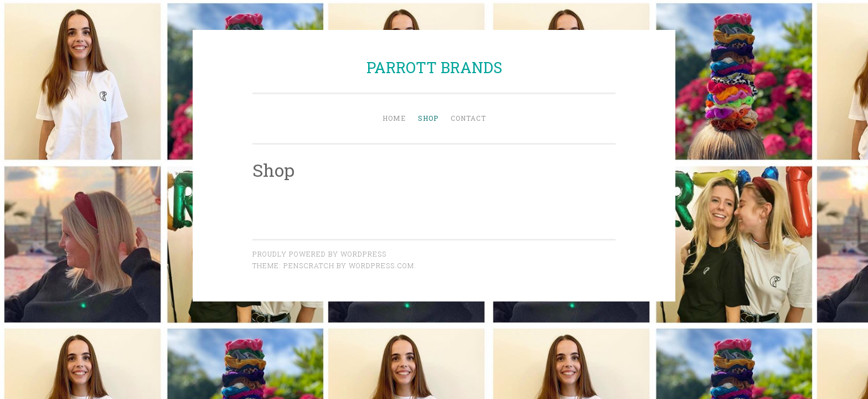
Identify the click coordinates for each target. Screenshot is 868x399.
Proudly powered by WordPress (319, 254)
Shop (428, 118)
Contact (468, 118)
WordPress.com (381, 265)
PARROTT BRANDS (434, 67)
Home (394, 118)
